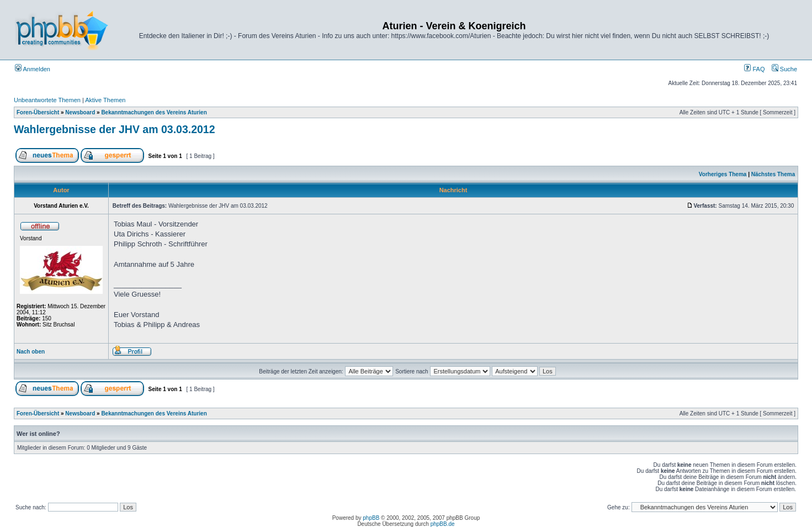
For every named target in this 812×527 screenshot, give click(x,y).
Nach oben (31, 352)
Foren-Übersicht (38, 112)
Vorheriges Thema (723, 174)
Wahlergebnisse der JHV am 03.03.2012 (115, 129)
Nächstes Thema (773, 174)
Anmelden (33, 69)
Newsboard (80, 112)
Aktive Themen (105, 100)
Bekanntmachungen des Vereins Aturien (154, 112)
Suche (784, 69)
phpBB (371, 518)
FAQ (754, 69)
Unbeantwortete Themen (47, 100)
